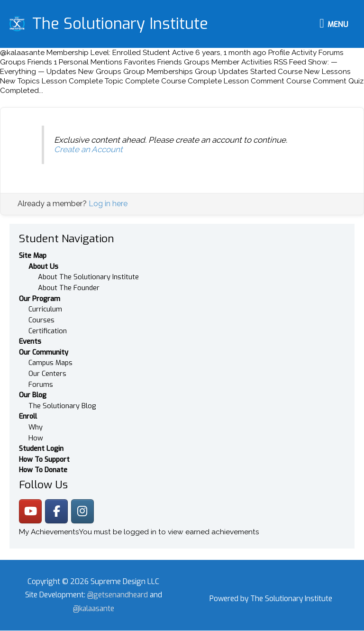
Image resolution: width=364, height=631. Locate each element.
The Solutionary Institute (120, 24)
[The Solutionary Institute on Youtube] (30, 512)
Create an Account (88, 150)
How (36, 439)
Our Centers (47, 374)
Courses (41, 320)
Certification (48, 331)
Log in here (108, 205)
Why (36, 428)
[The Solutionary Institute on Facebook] (56, 512)
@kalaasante (94, 609)
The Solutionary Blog (62, 406)
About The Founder (69, 288)
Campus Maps (50, 364)
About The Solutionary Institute (88, 278)
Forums (41, 385)
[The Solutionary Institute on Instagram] (82, 512)
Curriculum (45, 310)
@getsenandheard (118, 596)
